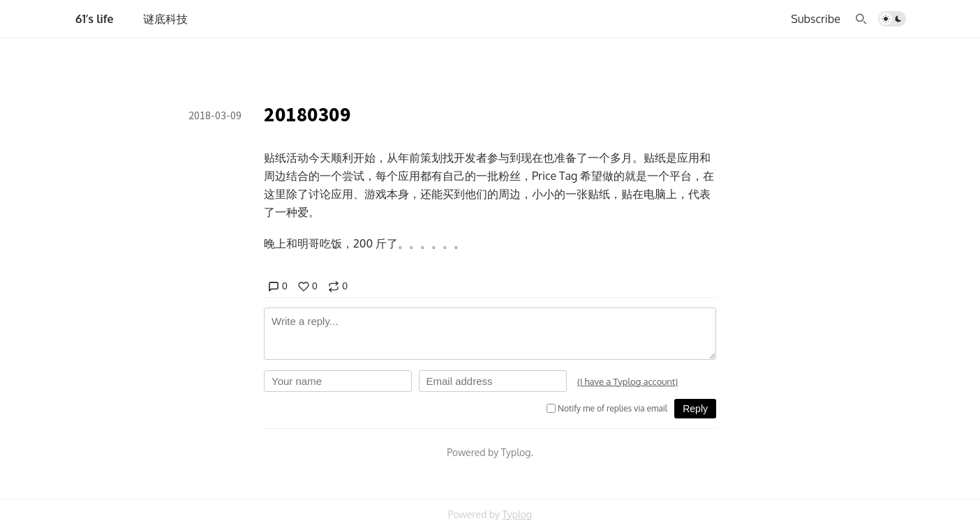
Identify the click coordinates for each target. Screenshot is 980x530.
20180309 (307, 114)
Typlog (517, 514)
